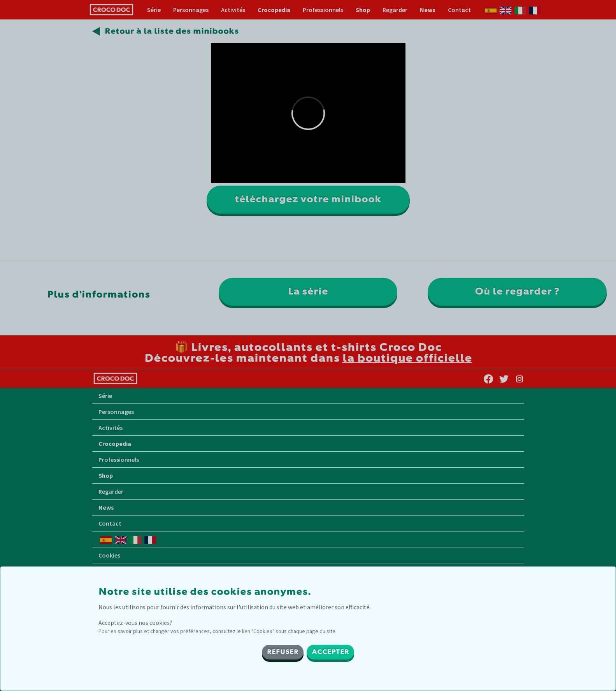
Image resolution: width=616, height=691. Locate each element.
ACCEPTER (330, 652)
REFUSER (283, 652)
